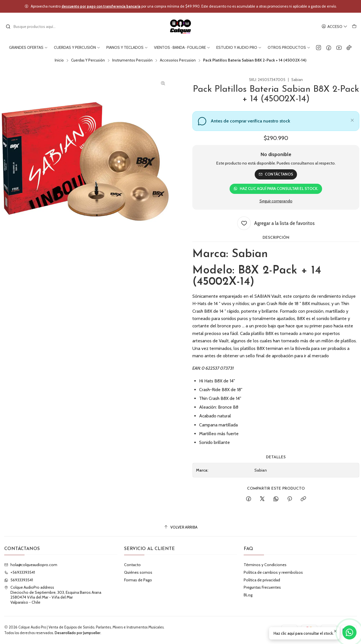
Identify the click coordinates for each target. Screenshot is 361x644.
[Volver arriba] (180, 527)
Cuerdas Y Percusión (88, 60)
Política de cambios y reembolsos (273, 572)
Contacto (132, 565)
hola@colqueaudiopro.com (31, 565)
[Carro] (354, 27)
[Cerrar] (352, 119)
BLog (248, 595)
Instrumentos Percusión (132, 60)
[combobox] (34, 27)
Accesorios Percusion (178, 60)
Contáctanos (276, 174)
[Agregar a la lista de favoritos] (276, 223)
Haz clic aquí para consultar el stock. (276, 189)
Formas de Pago (138, 580)
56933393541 (19, 580)
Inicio (59, 60)
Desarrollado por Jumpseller (78, 633)
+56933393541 (20, 572)
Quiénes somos (138, 572)
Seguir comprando (276, 201)
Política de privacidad (262, 580)
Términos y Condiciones (265, 565)
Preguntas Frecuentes (262, 587)
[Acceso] (334, 27)
